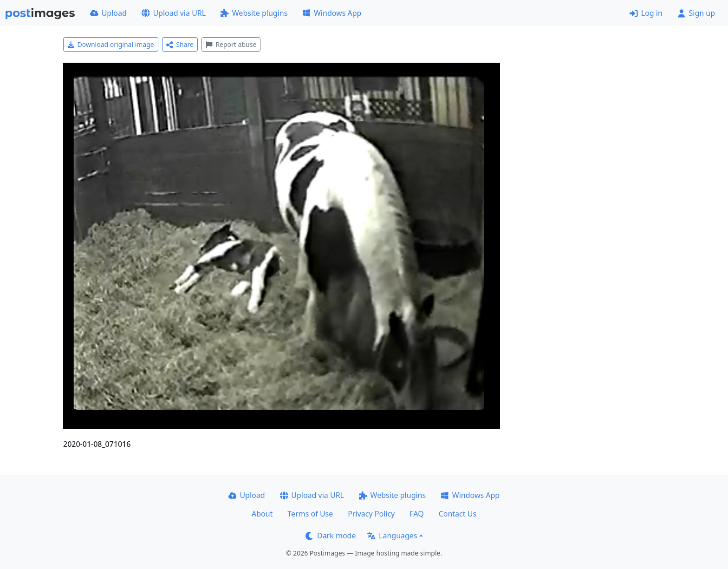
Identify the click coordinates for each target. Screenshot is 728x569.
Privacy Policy (371, 514)
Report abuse (231, 44)
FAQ (416, 514)
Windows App (332, 13)
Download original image (111, 44)
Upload (108, 13)
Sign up (696, 13)
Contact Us (458, 514)
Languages (392, 536)
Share (180, 44)
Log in (646, 13)
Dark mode (331, 536)
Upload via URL (174, 13)
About (262, 514)
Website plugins (254, 13)
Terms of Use (310, 514)
